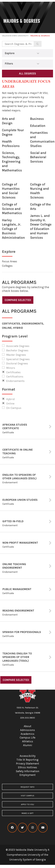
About (28, 726)
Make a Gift (28, 813)
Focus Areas (10, 261)
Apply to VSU (28, 804)
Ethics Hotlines (28, 767)
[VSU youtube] (43, 828)
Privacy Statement (28, 764)
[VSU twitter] (22, 828)
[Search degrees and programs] (18, 44)
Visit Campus (28, 796)
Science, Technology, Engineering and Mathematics (12, 162)
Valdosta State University (15, 36)
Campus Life (28, 738)
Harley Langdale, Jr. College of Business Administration (13, 229)
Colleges (7, 266)
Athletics (28, 741)
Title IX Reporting (28, 760)
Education (38, 126)
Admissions (28, 730)
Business (37, 119)
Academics (28, 734)
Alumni (28, 745)
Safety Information (28, 771)
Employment (28, 775)
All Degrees (28, 73)
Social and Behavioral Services (38, 157)
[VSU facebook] (12, 828)
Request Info (28, 787)
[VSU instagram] (33, 828)
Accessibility (28, 756)
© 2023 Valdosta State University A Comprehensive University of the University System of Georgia (28, 855)
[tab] (28, 427)
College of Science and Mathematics (12, 209)
